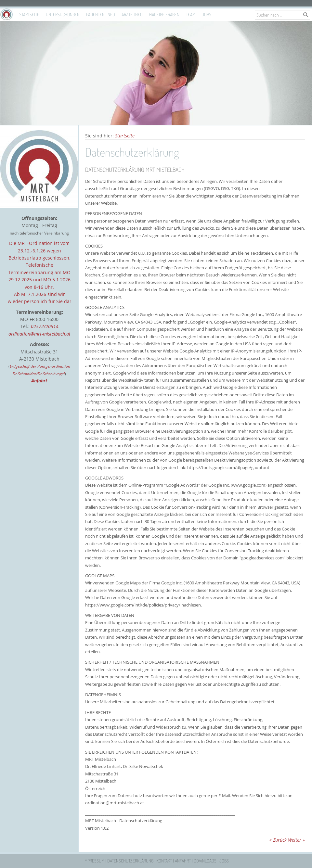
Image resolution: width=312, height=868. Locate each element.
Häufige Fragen (164, 14)
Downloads (205, 861)
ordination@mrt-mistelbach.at (39, 334)
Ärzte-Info (132, 14)
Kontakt (164, 861)
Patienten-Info (101, 14)
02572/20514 (45, 326)
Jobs (207, 14)
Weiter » (296, 840)
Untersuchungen (63, 14)
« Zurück (278, 840)
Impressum (94, 861)
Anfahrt (183, 861)
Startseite (29, 14)
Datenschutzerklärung (130, 861)
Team (191, 14)
